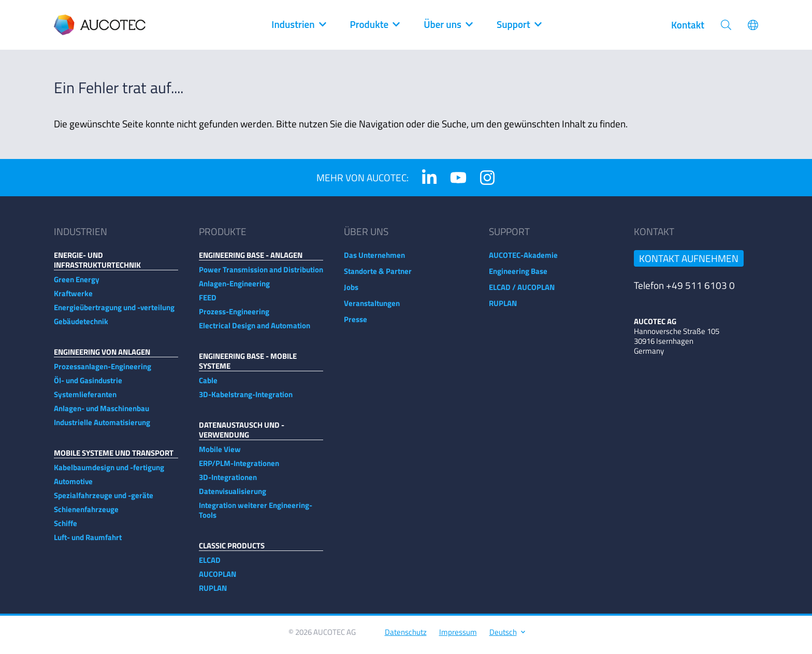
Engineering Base (518, 276)
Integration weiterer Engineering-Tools (256, 515)
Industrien (298, 25)
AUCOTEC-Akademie (523, 260)
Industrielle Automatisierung (102, 427)
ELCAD (210, 565)
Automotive (73, 486)
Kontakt (688, 25)
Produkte (375, 25)
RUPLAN (213, 593)
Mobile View (220, 454)
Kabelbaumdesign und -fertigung (109, 473)
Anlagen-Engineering (234, 289)
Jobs (351, 292)
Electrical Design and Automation (255, 331)
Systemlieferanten (85, 399)
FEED (208, 303)
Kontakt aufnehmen (689, 263)
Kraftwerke (73, 299)
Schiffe (66, 528)
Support (519, 25)
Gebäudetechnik (81, 326)
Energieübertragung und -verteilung (114, 313)
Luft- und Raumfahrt (88, 542)
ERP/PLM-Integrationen (239, 468)
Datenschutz (406, 637)
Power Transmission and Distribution (261, 275)
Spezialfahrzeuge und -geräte (104, 500)
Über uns (448, 25)
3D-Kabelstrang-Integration (246, 399)
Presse (356, 324)
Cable (208, 386)
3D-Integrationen (228, 482)
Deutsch (507, 637)
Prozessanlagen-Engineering (103, 372)
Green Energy (77, 285)
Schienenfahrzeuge (86, 514)
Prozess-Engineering (234, 317)
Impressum (458, 637)
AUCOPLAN (218, 579)
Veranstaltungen (372, 308)
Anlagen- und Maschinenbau (102, 413)
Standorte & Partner (378, 276)
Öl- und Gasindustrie (88, 386)
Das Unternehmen (374, 260)
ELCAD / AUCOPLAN (522, 292)
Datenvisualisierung (233, 496)
